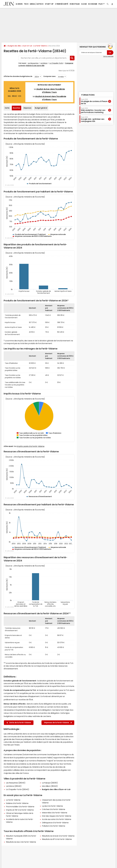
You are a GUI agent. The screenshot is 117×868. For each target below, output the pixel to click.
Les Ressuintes (33, 63)
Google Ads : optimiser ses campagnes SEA (93, 119)
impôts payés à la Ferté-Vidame (31, 446)
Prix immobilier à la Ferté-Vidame (20, 807)
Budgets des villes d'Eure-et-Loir (56, 789)
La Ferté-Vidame (41, 46)
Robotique (75, 4)
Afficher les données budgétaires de (18, 76)
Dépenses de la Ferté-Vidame (58, 723)
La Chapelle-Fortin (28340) (18, 789)
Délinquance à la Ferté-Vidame (55, 823)
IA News (19, 4)
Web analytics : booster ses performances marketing (93, 110)
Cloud (84, 4)
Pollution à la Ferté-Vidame (53, 826)
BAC (9, 96)
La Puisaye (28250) (50, 783)
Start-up (49, 4)
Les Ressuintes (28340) (16, 783)
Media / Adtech (37, 4)
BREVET (15, 96)
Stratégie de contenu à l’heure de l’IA (94, 101)
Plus (102, 4)
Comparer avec (49, 76)
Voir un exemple (108, 56)
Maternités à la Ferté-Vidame (55, 813)
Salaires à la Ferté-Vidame (17, 803)
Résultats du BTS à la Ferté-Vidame (57, 839)
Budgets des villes (14, 46)
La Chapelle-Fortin (56, 63)
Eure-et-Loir (28, 46)
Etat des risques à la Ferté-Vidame (57, 816)
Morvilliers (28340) (50, 786)
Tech (26, 4)
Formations (88, 95)
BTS (20, 96)
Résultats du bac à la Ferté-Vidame (21, 842)
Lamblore (44, 63)
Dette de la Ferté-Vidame (19, 723)
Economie (93, 4)
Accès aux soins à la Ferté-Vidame (57, 819)
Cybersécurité (62, 4)
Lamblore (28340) (14, 786)
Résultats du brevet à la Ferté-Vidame (58, 836)
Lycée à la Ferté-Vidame (52, 806)
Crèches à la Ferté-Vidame (54, 809)
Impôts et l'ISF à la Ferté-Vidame (20, 810)
